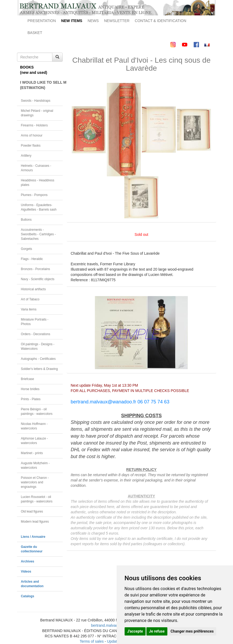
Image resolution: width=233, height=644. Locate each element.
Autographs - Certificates (38, 359)
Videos (26, 572)
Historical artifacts (33, 289)
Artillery (26, 156)
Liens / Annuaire (33, 537)
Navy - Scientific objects (38, 279)
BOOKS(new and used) (34, 70)
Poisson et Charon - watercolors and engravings (35, 482)
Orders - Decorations (36, 334)
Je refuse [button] (157, 631)
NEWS (93, 21)
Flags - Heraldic (32, 259)
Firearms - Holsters (34, 125)
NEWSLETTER (117, 21)
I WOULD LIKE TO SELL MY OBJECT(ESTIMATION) (42, 85)
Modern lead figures (35, 522)
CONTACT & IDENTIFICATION (160, 21)
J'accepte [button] (135, 631)
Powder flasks (31, 146)
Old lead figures (32, 511)
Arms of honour (32, 135)
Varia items (29, 309)
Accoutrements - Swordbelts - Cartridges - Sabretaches (39, 234)
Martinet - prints (32, 453)
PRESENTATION (42, 21)
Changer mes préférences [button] (192, 631)
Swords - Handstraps (36, 101)
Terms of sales (92, 641)
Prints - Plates (31, 399)
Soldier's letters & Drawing (39, 369)
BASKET (35, 33)
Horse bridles (30, 389)
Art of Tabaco (30, 299)
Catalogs (28, 596)
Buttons (26, 220)
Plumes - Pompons (34, 195)
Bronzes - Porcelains (36, 269)
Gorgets (27, 249)
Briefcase (28, 379)
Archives (28, 561)
